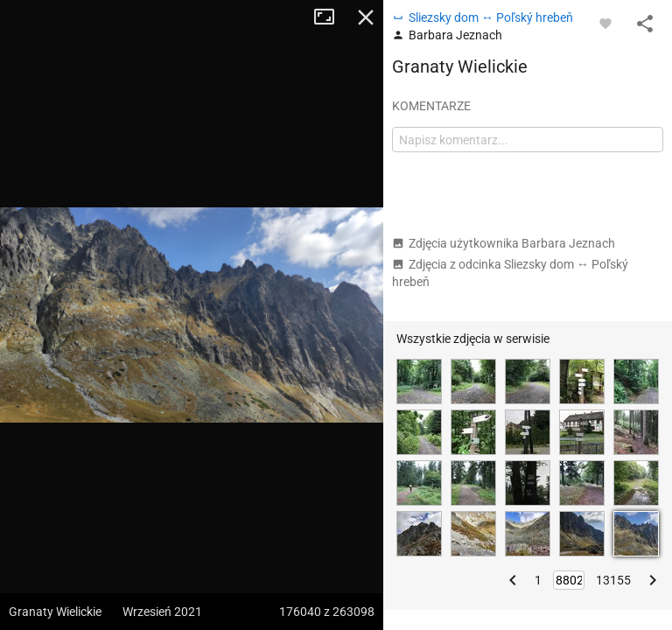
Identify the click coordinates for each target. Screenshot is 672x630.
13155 (613, 580)
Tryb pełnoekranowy (331, 17)
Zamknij (366, 17)
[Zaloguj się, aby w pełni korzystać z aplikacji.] (605, 23)
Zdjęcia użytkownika (504, 243)
